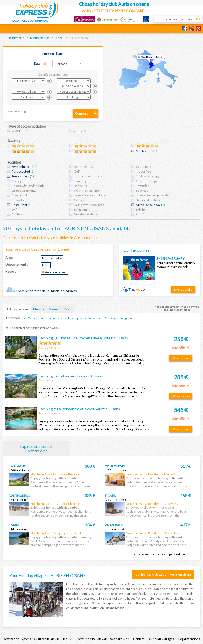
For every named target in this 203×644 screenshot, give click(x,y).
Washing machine (86, 190)
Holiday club (16, 38)
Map (68, 309)
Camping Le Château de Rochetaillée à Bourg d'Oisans (83, 338)
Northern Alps (40, 38)
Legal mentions (189, 639)
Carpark (79, 200)
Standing (80, 181)
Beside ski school (148, 200)
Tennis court (20, 176)
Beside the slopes (86, 214)
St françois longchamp (120, 318)
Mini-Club (19, 200)
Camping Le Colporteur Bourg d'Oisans (71, 376)
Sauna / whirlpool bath (89, 205)
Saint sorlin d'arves (53, 318)
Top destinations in (36, 448)
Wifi (15, 210)
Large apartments (24, 190)
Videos (54, 309)
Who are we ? (120, 639)
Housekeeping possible (152, 195)
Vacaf (140, 214)
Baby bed (142, 190)
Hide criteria (15, 111)
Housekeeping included (91, 195)
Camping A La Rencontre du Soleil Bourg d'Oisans (79, 409)
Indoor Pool (144, 171)
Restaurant (19, 205)
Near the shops (147, 181)
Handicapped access (88, 176)
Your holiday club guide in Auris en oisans (163, 575)
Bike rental (19, 195)
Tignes (110, 496)
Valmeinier (96, 318)
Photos (39, 309)
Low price (143, 186)
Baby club (80, 186)
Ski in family (82, 210)
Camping (18, 131)
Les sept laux (77, 318)
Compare (82, 113)
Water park (144, 167)
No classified (145, 151)
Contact (139, 639)
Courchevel (115, 466)
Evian (14, 525)
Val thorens (20, 496)
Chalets (17, 214)
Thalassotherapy (148, 176)
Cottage (17, 181)
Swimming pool (22, 167)
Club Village (82, 131)
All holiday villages (161, 639)
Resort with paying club (28, 186)
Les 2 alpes (30, 318)
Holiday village (17, 309)
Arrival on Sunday (148, 205)
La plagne (17, 466)
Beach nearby (83, 167)
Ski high (141, 210)
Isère (59, 38)
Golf (77, 171)
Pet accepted (21, 171)
